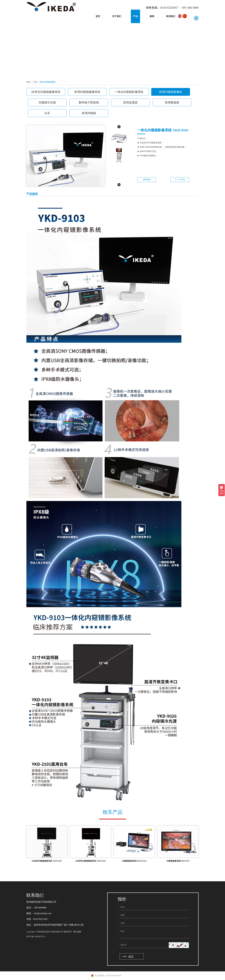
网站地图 (77, 932)
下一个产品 (180, 180)
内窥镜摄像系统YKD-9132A (134, 861)
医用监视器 (130, 102)
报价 (122, 899)
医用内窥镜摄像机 (48, 82)
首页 (98, 16)
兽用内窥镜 (89, 113)
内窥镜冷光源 (47, 102)
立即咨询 (147, 180)
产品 (135, 16)
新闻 (152, 16)
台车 (47, 113)
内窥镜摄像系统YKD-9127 (178, 861)
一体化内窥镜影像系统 (129, 92)
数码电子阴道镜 (89, 102)
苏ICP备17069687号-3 (36, 937)
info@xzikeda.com (42, 913)
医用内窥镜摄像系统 (87, 92)
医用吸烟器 (172, 102)
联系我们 (171, 16)
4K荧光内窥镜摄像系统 (46, 92)
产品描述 (32, 194)
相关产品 (113, 812)
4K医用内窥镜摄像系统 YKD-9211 (47, 861)
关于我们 (117, 16)
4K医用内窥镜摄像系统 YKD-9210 (90, 861)
